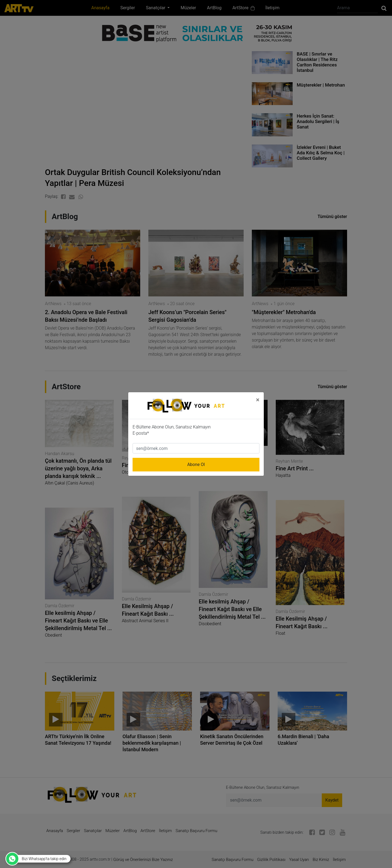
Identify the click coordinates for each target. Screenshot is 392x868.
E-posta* (141, 433)
